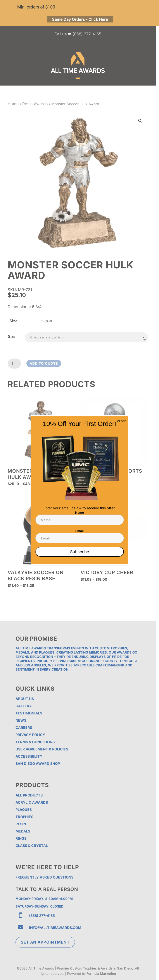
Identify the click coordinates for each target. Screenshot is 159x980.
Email (79, 531)
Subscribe (80, 552)
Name (79, 512)
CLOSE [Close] (122, 421)
